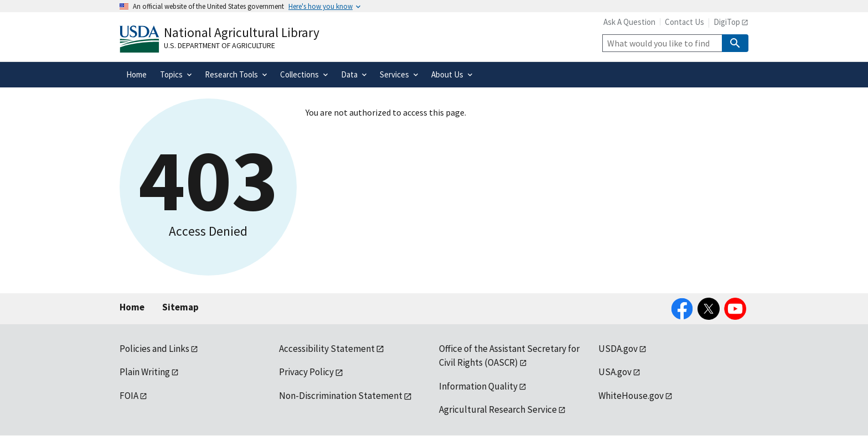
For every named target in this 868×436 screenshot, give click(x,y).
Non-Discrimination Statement (341, 396)
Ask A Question (629, 22)
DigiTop (727, 22)
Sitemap (180, 307)
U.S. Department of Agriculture (219, 45)
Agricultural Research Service (498, 409)
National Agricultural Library (242, 32)
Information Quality (478, 386)
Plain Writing (145, 372)
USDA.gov (618, 349)
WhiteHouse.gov (631, 396)
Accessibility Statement (327, 349)
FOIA (129, 396)
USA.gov (615, 372)
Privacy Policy (306, 372)
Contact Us (684, 22)
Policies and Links (154, 349)
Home (132, 307)
